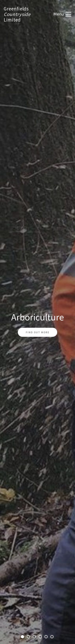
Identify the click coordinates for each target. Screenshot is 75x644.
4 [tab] (41, 637)
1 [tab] (23, 637)
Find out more (38, 332)
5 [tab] (46, 637)
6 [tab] (52, 637)
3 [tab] (35, 637)
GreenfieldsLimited (17, 14)
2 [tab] (29, 637)
